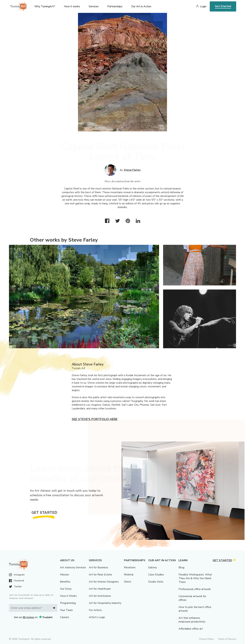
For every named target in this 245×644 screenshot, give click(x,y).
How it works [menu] (72, 6)
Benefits (65, 582)
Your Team (66, 610)
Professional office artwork (195, 589)
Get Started (223, 6)
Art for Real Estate (100, 575)
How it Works (68, 596)
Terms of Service (227, 639)
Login (203, 6)
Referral (129, 575)
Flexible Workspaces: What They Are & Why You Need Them (195, 578)
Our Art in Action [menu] (141, 6)
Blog (181, 567)
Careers (65, 617)
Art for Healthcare (100, 589)
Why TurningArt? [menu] (45, 6)
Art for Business (99, 567)
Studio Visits (156, 582)
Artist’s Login (97, 617)
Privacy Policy (207, 639)
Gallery (153, 567)
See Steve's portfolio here (95, 419)
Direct (128, 582)
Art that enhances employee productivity (192, 620)
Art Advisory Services (73, 567)
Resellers (130, 567)
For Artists (95, 610)
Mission (65, 575)
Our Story (66, 589)
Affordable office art (191, 629)
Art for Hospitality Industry (105, 603)
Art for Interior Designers (104, 582)
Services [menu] (94, 6)
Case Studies (156, 575)
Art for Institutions (100, 596)
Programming (68, 603)
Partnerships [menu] (115, 6)
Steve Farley (132, 170)
